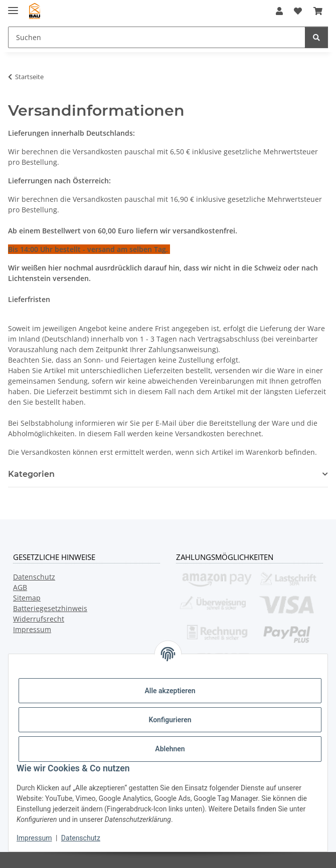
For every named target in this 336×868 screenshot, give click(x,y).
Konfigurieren (170, 720)
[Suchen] (316, 37)
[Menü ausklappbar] (13, 6)
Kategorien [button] (31, 474)
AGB (20, 587)
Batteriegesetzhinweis (50, 608)
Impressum (34, 838)
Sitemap (27, 598)
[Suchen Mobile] (157, 37)
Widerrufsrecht (39, 619)
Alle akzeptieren (170, 691)
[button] (279, 11)
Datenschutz (81, 838)
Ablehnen (170, 749)
